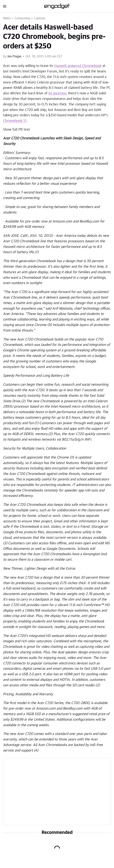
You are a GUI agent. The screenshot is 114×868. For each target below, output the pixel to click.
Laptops (40, 18)
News (7, 18)
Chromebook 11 (15, 121)
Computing (22, 18)
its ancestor (57, 93)
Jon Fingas (14, 56)
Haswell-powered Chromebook (78, 66)
